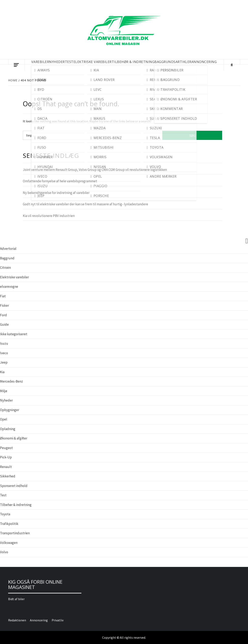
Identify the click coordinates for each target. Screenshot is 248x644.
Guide (4, 324)
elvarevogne (9, 287)
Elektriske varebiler (14, 277)
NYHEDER (57, 62)
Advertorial (8, 249)
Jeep (4, 362)
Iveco (4, 353)
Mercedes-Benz (11, 381)
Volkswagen (9, 543)
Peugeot (6, 448)
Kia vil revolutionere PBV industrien (49, 216)
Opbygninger (10, 410)
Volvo (4, 552)
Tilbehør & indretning (16, 505)
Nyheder (6, 400)
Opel (4, 419)
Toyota (5, 514)
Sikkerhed (8, 476)
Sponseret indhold (14, 486)
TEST (69, 62)
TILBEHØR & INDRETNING (133, 62)
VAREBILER (40, 62)
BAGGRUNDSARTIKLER (173, 62)
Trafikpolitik (9, 524)
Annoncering (204, 62)
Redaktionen (17, 620)
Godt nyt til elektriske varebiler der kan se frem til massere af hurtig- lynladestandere (85, 204)
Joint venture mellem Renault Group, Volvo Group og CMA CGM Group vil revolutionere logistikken (95, 170)
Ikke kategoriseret (14, 334)
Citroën (5, 268)
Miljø (4, 391)
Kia (2, 372)
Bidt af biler (16, 599)
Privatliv (58, 620)
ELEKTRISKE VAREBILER (93, 62)
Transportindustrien (15, 533)
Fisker (4, 305)
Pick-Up (6, 457)
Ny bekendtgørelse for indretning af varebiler (56, 193)
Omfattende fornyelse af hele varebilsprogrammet (60, 181)
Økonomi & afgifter (14, 438)
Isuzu (4, 343)
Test (3, 495)
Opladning (8, 429)
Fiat (3, 296)
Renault (6, 467)
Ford (3, 315)
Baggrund (7, 258)
